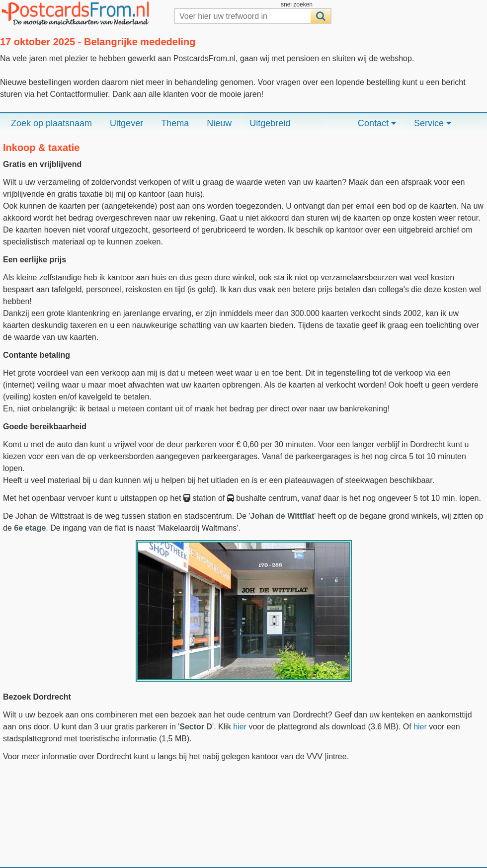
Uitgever (126, 123)
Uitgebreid (270, 123)
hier (240, 727)
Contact (377, 123)
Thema (175, 123)
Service (433, 123)
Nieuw (219, 123)
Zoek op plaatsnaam (51, 123)
